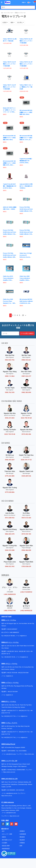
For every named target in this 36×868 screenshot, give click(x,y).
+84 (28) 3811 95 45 (10, 657)
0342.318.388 (10, 550)
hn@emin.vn (23, 636)
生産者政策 (23, 834)
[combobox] (17, 7)
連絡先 (4, 837)
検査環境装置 (6, 849)
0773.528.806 (10, 492)
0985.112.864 (10, 376)
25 (23, 315)
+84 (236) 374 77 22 (24, 711)
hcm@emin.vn (24, 657)
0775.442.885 (10, 476)
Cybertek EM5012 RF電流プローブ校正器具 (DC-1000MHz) (26, 186)
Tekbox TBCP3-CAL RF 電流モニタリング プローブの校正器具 (9, 64)
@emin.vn (10, 695)
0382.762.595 (10, 392)
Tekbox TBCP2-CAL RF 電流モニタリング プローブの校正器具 (26, 64)
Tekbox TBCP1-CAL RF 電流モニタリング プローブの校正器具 (9, 87)
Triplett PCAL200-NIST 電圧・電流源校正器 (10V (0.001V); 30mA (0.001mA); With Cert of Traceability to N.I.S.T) (10, 188)
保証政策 (22, 840)
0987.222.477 (26, 376)
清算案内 (22, 831)
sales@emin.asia (11, 754)
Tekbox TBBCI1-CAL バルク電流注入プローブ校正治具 (26, 87)
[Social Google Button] (12, 824)
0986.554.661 (26, 360)
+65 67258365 (23, 751)
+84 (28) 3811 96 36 (12, 651)
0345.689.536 (26, 476)
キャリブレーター (9, 13)
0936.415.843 (10, 418)
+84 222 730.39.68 (12, 673)
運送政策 (22, 837)
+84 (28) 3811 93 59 (24, 651)
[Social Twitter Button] (7, 824)
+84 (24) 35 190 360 (9, 636)
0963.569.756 (10, 360)
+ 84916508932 (11, 751)
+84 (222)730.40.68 (23, 673)
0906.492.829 (10, 460)
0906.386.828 (26, 550)
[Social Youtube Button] (16, 824)
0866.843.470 (10, 534)
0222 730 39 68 (26, 418)
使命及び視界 (6, 846)
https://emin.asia (29, 754)
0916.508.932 (10, 518)
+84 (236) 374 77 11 (12, 711)
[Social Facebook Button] (3, 824)
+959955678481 (21, 770)
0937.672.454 (26, 518)
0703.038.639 (26, 566)
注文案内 (4, 843)
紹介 (3, 831)
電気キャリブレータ (20, 13)
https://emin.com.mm (9, 772)
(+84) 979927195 (10, 611)
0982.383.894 (26, 392)
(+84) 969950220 (26, 611)
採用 (21, 846)
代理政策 (22, 843)
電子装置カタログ (7, 840)
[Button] (2, 2)
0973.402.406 (26, 434)
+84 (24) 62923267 (12, 629)
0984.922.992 (10, 566)
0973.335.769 (26, 534)
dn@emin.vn (24, 716)
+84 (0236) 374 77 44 (10, 716)
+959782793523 (11, 770)
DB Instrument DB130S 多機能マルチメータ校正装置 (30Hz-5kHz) (26, 112)
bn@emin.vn (9, 676)
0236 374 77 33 (26, 460)
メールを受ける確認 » (27, 333)
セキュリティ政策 (7, 834)
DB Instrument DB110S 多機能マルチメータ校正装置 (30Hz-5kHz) (9, 138)
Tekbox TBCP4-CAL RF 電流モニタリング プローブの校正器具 (26, 41)
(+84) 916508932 (26, 592)
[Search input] (17, 7)
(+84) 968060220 (10, 594)
